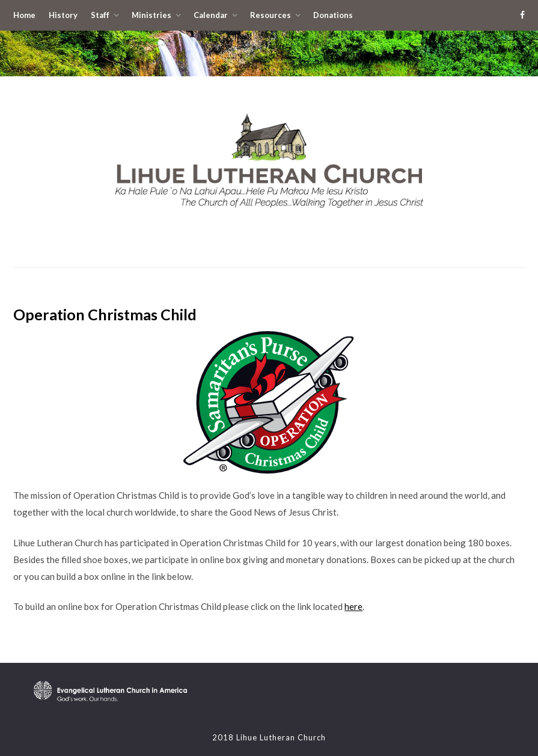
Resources (271, 15)
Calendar (211, 15)
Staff (100, 15)
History (63, 15)
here (353, 606)
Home (24, 15)
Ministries (151, 15)
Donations (333, 15)
